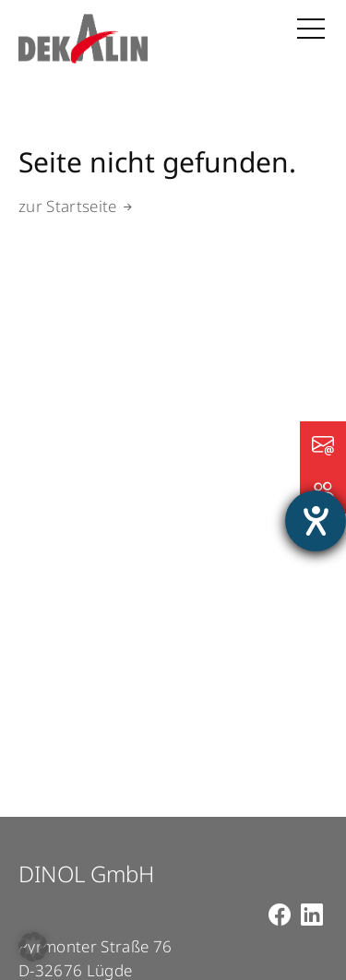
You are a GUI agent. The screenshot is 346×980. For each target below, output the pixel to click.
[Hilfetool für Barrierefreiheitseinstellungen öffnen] (316, 521)
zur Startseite (68, 206)
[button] (33, 947)
